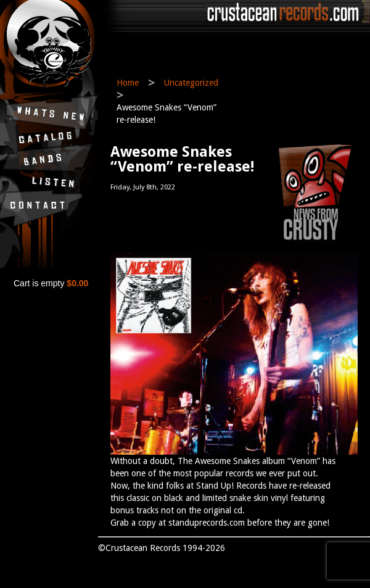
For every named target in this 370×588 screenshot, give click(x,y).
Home (128, 83)
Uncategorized (191, 83)
